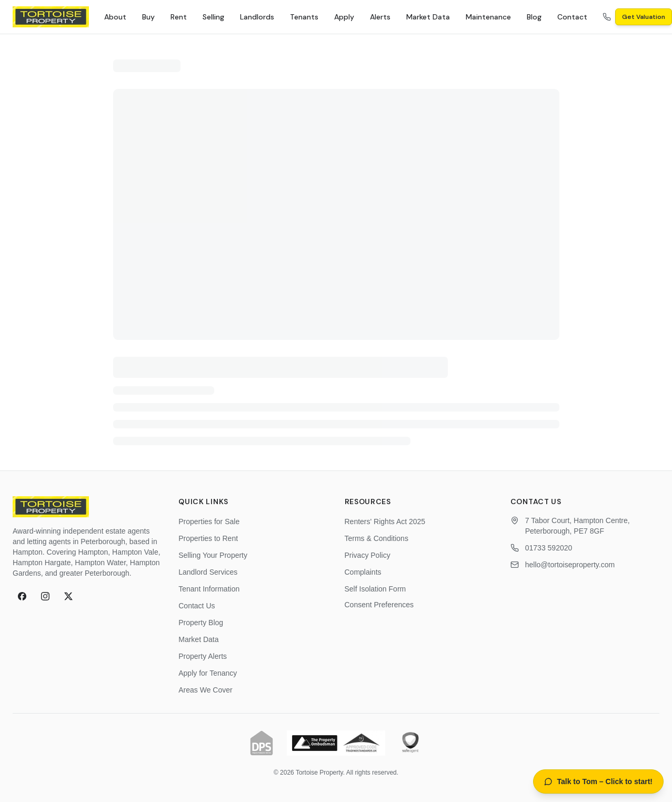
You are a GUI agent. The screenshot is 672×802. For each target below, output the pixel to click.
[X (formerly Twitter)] (68, 596)
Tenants (304, 17)
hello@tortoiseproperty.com (570, 565)
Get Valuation (644, 17)
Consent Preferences (379, 605)
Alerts (380, 17)
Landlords (257, 17)
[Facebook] (22, 596)
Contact (572, 17)
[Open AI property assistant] (598, 781)
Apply (344, 17)
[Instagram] (45, 596)
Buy (148, 17)
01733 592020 (549, 548)
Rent (179, 17)
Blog (534, 17)
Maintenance (488, 17)
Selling (213, 17)
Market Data (428, 17)
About (115, 17)
